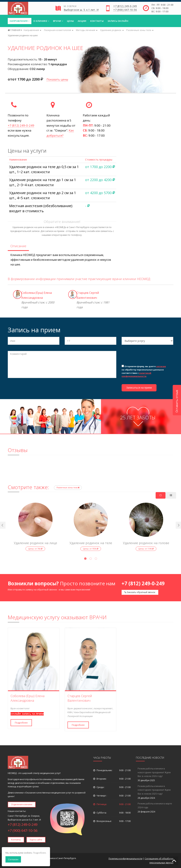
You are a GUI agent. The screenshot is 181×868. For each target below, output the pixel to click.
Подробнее (21, 723)
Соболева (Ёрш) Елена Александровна (27, 698)
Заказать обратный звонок (140, 592)
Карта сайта (36, 840)
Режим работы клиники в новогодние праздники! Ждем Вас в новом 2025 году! (154, 790)
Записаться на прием (139, 388)
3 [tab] (96, 559)
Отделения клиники (22, 804)
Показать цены (57, 79)
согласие (161, 366)
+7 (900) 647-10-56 (125, 10)
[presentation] (148, 357)
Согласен (13, 859)
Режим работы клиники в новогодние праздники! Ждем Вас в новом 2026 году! (154, 772)
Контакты (97, 21)
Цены (70, 21)
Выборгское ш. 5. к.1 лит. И (81, 10)
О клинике (41, 21)
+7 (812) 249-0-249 (125, 6)
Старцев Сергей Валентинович (80, 698)
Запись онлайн (118, 21)
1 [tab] (85, 559)
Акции (82, 21)
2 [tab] (91, 559)
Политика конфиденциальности (125, 859)
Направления (20, 21)
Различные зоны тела (68, 487)
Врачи (58, 21)
